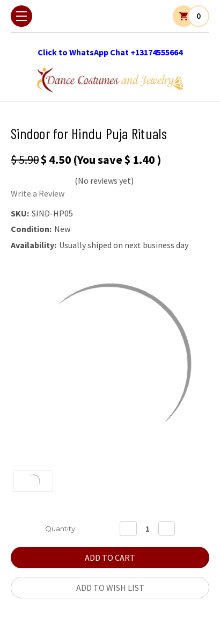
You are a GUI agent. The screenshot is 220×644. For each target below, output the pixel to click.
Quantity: (61, 529)
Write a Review (38, 193)
